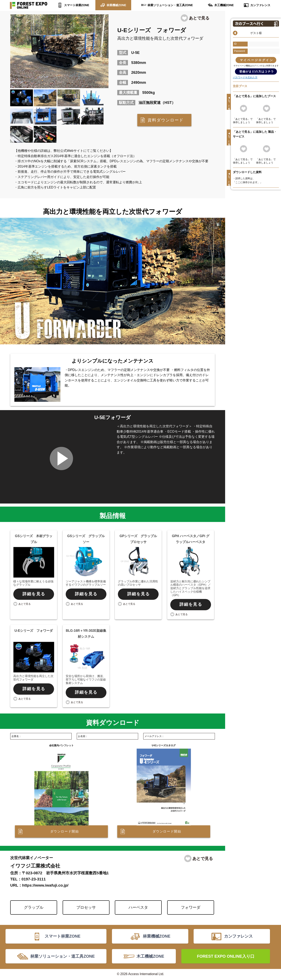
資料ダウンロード (166, 120)
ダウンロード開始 (65, 832)
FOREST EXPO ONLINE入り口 (226, 957)
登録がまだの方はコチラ (257, 71)
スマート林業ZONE (77, 5)
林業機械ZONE (116, 5)
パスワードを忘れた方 (245, 77)
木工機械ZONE (224, 5)
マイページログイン (257, 60)
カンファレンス (260, 5)
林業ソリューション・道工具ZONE (170, 5)
